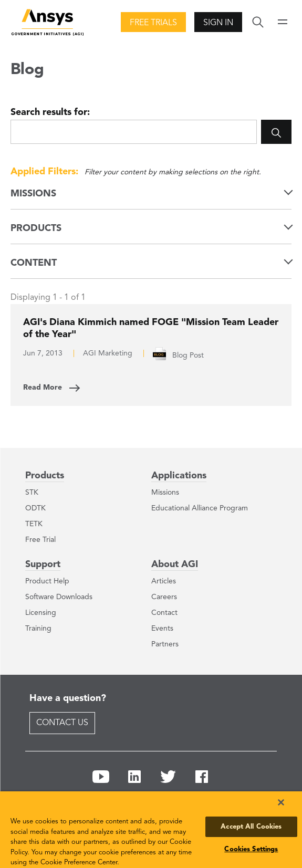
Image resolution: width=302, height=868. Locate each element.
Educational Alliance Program (200, 508)
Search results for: (50, 112)
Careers (164, 597)
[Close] (281, 802)
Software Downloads (59, 597)
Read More (43, 388)
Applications (179, 476)
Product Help (47, 581)
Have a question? (68, 698)
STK (32, 493)
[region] (151, 830)
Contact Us (62, 723)
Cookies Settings (251, 849)
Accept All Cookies (251, 827)
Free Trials (153, 23)
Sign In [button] (218, 23)
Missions (165, 493)
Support (43, 564)
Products (45, 476)
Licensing (41, 613)
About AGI (175, 564)
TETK (34, 524)
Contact (164, 613)
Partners (165, 644)
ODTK (35, 508)
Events (162, 629)
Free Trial (40, 540)
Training (38, 629)
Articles (164, 581)
